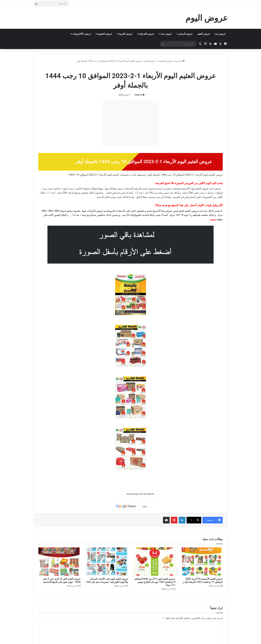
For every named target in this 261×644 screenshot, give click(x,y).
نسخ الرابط (114, 494)
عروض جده (166, 34)
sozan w (138, 95)
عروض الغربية (126, 34)
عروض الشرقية (147, 34)
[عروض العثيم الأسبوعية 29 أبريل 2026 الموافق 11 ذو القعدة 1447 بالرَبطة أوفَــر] (202, 562)
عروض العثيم (204, 34)
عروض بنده (220, 34)
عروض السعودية (165, 61)
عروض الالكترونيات (81, 34)
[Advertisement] (130, 123)
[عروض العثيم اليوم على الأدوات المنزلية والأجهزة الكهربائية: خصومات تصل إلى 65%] (107, 562)
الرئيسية (179, 61)
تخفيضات (124, 175)
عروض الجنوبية (105, 34)
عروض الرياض (186, 34)
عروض (213, 219)
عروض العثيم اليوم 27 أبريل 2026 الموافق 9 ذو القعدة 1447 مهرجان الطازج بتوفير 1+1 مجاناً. (155, 582)
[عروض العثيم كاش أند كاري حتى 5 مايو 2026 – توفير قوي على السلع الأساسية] (60, 562)
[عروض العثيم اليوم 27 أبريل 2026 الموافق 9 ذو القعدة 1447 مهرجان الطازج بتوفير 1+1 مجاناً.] (154, 562)
